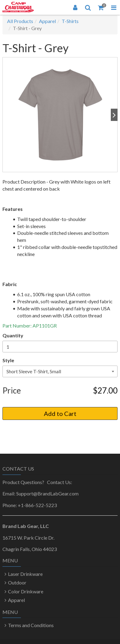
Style (8, 360)
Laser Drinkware (25, 574)
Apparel (47, 21)
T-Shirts (70, 21)
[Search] (88, 7)
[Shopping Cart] (101, 7)
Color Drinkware (26, 591)
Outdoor (17, 582)
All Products (20, 21)
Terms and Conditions (31, 625)
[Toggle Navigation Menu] (114, 7)
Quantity (13, 335)
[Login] (75, 7)
